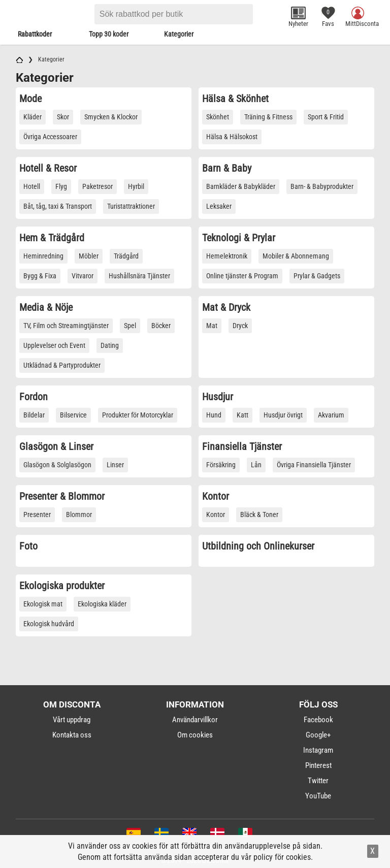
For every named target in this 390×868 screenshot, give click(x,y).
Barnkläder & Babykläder (241, 186)
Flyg (61, 186)
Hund (214, 415)
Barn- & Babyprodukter (322, 186)
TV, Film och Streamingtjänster (66, 326)
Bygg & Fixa (40, 276)
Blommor (79, 515)
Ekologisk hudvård (49, 624)
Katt (242, 415)
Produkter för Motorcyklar (138, 415)
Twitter (318, 781)
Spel (130, 326)
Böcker (161, 326)
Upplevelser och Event (54, 345)
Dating (110, 345)
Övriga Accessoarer (50, 137)
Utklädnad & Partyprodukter (62, 365)
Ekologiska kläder (102, 604)
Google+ (318, 735)
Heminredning (43, 256)
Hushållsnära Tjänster (139, 276)
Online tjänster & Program (242, 276)
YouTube (318, 796)
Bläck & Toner (259, 515)
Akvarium (331, 415)
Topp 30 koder (109, 34)
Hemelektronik (227, 256)
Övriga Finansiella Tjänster (314, 465)
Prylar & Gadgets (317, 276)
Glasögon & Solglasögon (57, 465)
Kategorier (179, 34)
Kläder (32, 117)
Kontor (216, 515)
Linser (115, 465)
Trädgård (126, 256)
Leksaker (219, 206)
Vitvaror (83, 276)
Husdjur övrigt (283, 415)
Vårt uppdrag (72, 720)
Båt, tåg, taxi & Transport (58, 206)
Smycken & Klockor (111, 117)
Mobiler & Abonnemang (296, 256)
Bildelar (34, 415)
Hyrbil (136, 186)
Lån (256, 465)
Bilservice (73, 415)
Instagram (318, 750)
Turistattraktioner (131, 206)
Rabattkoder (35, 34)
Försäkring (221, 465)
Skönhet (218, 117)
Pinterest (318, 765)
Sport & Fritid (326, 117)
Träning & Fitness (268, 117)
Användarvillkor (195, 720)
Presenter (37, 515)
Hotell (32, 186)
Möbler (89, 256)
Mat (212, 326)
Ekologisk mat (43, 604)
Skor (63, 117)
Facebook (318, 720)
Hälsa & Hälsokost (232, 137)
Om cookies (195, 735)
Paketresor (97, 186)
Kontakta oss (72, 735)
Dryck (240, 326)
